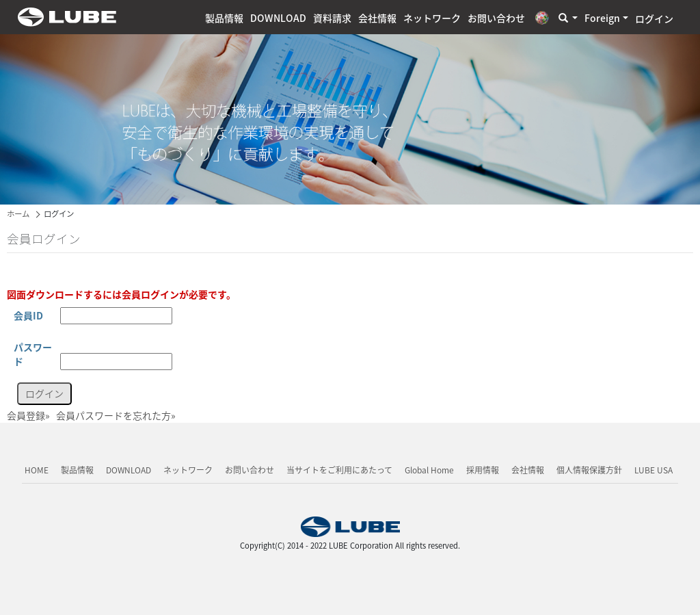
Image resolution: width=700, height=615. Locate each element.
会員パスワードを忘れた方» (116, 415)
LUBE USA (654, 470)
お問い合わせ (496, 18)
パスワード (33, 354)
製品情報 (224, 18)
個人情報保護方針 (589, 470)
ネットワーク (432, 18)
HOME (37, 470)
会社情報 (377, 18)
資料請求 (332, 18)
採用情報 (483, 470)
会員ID (28, 315)
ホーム (18, 214)
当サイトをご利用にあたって (339, 470)
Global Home (429, 470)
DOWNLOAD (278, 18)
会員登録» (28, 415)
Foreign (602, 18)
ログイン (654, 18)
